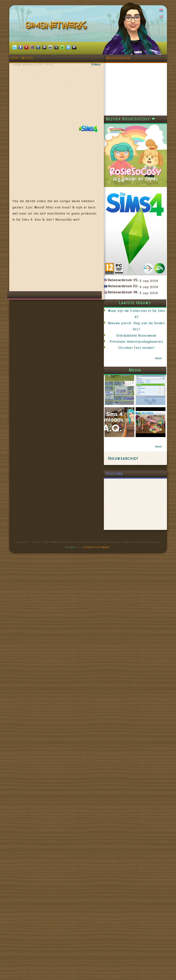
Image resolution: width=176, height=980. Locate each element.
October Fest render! (137, 348)
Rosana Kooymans (97, 547)
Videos (96, 65)
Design (70, 547)
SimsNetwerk (57, 26)
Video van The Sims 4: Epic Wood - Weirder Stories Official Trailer (57, 93)
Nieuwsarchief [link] (123, 458)
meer (159, 358)
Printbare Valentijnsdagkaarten (137, 342)
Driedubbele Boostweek (137, 336)
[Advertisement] (82, 259)
